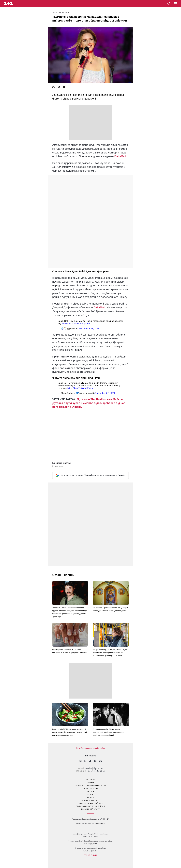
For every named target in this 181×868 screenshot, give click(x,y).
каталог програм (90, 788)
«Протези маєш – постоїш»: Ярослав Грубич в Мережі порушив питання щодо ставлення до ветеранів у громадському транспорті (70, 612)
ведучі (90, 794)
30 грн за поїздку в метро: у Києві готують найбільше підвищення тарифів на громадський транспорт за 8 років (111, 652)
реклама (90, 782)
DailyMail (120, 156)
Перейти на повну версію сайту (90, 748)
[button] (175, 4)
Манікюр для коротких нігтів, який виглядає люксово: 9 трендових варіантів (70, 651)
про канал (90, 779)
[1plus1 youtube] (101, 762)
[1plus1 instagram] (80, 761)
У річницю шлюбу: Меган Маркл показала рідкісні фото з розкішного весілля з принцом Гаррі (108, 732)
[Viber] (64, 87)
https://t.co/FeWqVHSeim (80, 388)
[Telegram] (59, 87)
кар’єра (90, 791)
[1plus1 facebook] (95, 761)
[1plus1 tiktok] (90, 762)
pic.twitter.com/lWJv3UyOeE (76, 324)
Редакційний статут (90, 809)
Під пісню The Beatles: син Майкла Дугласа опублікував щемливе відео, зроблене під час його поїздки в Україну (89, 403)
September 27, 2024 (89, 329)
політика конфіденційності (90, 803)
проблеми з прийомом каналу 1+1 (91, 785)
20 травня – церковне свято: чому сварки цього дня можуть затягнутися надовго (111, 609)
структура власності (90, 800)
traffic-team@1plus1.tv (90, 851)
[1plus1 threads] (85, 762)
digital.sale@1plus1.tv (90, 844)
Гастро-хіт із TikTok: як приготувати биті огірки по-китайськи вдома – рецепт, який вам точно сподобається (70, 732)
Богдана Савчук (62, 463)
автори (90, 797)
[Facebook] (53, 87)
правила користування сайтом (90, 806)
